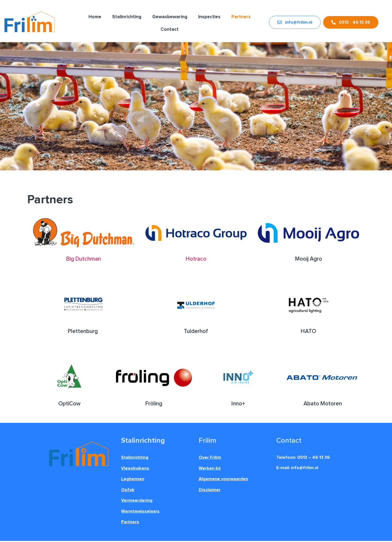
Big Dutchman (84, 259)
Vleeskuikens (135, 469)
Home (95, 17)
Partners (241, 17)
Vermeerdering (137, 501)
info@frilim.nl (305, 468)
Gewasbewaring (170, 17)
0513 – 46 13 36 (314, 457)
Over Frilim (210, 458)
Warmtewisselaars (140, 512)
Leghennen (133, 479)
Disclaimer (210, 490)
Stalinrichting (127, 17)
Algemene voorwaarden (223, 479)
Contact (170, 30)
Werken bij (210, 469)
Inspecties (209, 17)
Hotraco (196, 259)
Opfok (128, 490)
